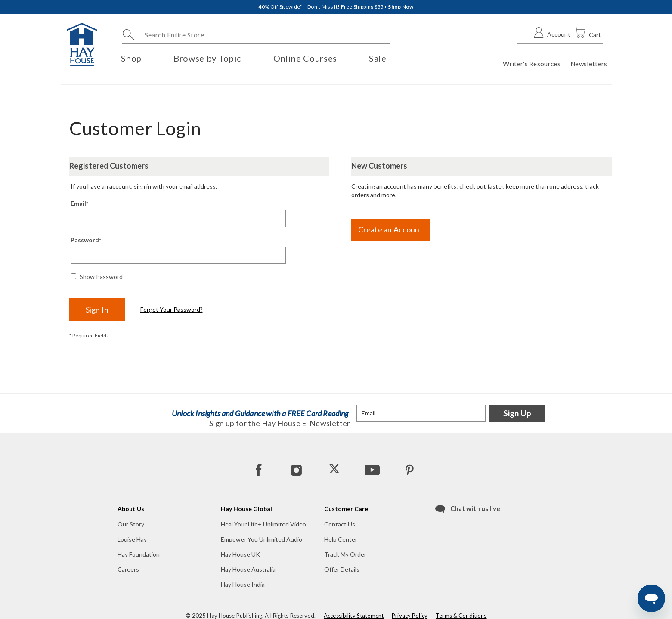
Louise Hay (132, 539)
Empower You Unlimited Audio (262, 539)
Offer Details (342, 569)
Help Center (341, 539)
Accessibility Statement (354, 616)
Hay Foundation (139, 554)
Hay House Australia (248, 569)
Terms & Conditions (461, 616)
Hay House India (243, 584)
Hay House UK (240, 554)
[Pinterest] (409, 470)
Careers (128, 569)
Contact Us (340, 524)
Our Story (131, 524)
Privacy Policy (410, 616)
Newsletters (589, 64)
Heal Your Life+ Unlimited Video (263, 524)
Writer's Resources (531, 64)
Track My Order (345, 554)
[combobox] (256, 35)
